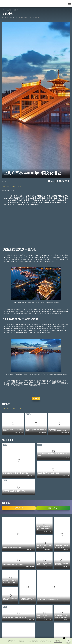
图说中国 (16, 10)
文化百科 (20, 17)
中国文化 (7, 186)
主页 (3, 10)
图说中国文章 (8, 440)
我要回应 (36, 398)
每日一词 (28, 17)
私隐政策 (43, 641)
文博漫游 (36, 17)
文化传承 (5, 17)
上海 (20, 186)
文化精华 (9, 10)
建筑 (14, 186)
